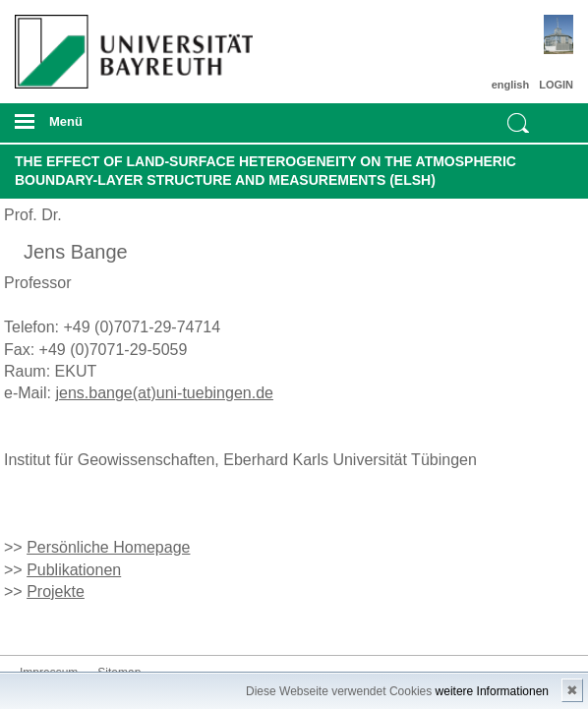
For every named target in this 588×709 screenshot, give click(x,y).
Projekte (56, 591)
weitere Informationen (492, 691)
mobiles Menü (129, 128)
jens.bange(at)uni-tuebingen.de (164, 393)
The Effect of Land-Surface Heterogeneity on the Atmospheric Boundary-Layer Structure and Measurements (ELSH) (265, 171)
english (511, 85)
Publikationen (74, 570)
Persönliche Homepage (108, 547)
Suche (518, 123)
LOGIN (556, 85)
